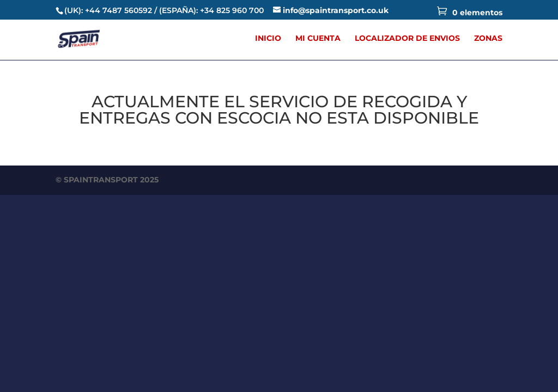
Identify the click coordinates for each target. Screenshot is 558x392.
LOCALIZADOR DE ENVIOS (407, 39)
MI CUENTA (318, 39)
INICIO (268, 39)
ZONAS (488, 39)
